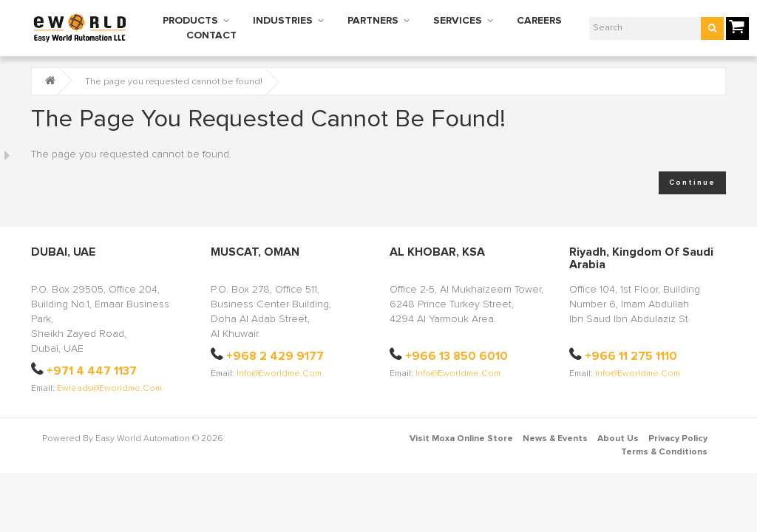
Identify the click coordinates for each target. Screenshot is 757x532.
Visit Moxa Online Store (461, 426)
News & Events (555, 426)
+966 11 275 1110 (631, 356)
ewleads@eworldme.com (109, 375)
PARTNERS (373, 21)
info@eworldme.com (279, 361)
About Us (618, 426)
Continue (692, 183)
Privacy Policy (678, 426)
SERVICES (458, 21)
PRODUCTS (190, 21)
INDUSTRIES (283, 21)
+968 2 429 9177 (275, 343)
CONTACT (211, 35)
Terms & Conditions (664, 439)
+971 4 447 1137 (92, 358)
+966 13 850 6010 (456, 343)
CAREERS (539, 21)
